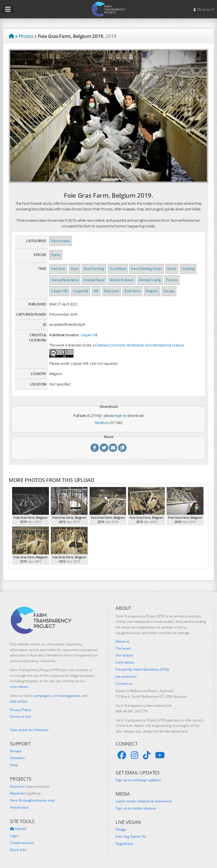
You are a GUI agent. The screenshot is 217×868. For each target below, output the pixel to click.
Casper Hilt (59, 291)
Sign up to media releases (136, 808)
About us (122, 641)
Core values (125, 662)
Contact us (124, 684)
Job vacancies (126, 677)
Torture (172, 280)
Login (14, 836)
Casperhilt (81, 291)
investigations (69, 696)
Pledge (121, 830)
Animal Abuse (94, 280)
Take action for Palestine (29, 730)
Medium (102, 423)
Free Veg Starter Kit (131, 837)
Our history (124, 655)
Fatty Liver (111, 291)
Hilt (96, 291)
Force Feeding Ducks (147, 269)
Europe (169, 291)
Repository (25, 793)
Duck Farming (94, 269)
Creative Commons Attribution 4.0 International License (139, 345)
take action (19, 701)
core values (19, 687)
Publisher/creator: (64, 335)
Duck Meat (118, 269)
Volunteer (18, 758)
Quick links (18, 850)
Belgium (152, 291)
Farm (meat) (60, 241)
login (119, 415)
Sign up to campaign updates (138, 780)
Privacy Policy (20, 710)
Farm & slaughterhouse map (32, 800)
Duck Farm (132, 291)
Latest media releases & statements (144, 801)
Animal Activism (122, 280)
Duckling (188, 269)
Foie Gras (58, 269)
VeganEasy (124, 844)
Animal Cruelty (150, 280)
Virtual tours (19, 807)
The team (123, 649)
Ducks (56, 255)
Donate (16, 751)
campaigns (42, 696)
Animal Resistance (65, 280)
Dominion (30, 787)
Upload (18, 829)
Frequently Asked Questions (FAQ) (142, 669)
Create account (22, 843)
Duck (74, 269)
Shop (14, 765)
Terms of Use (20, 717)
